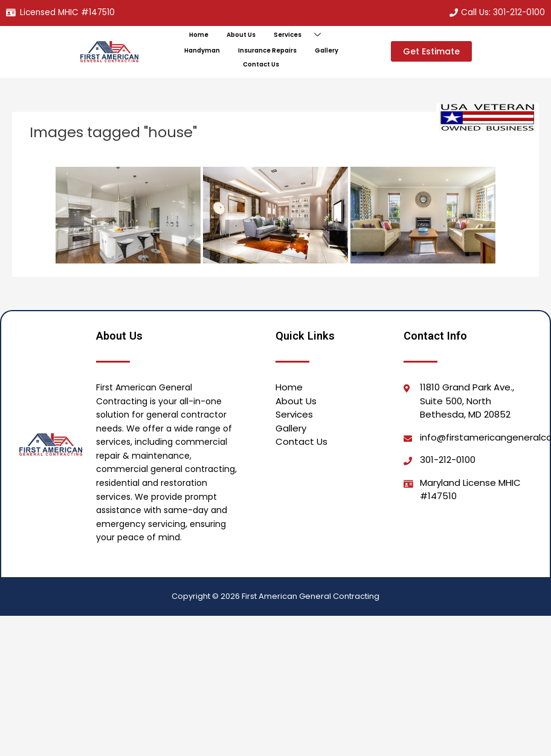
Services (302, 35)
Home (199, 35)
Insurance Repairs (267, 50)
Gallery (327, 50)
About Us (241, 35)
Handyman (202, 50)
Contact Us (261, 64)
